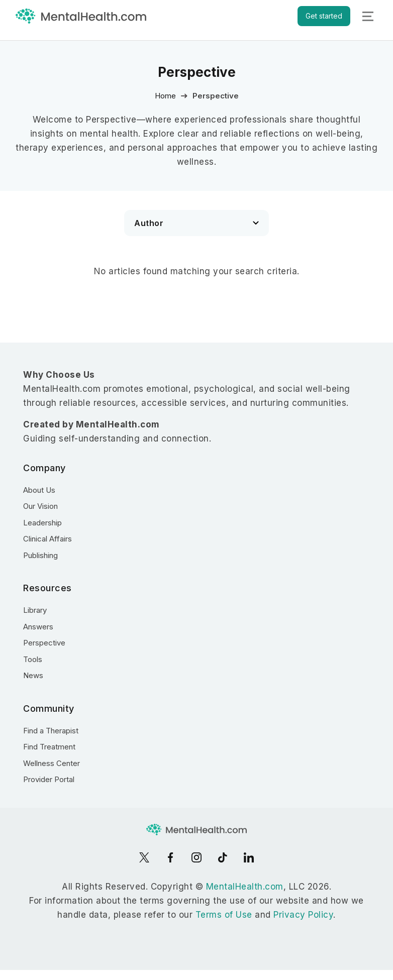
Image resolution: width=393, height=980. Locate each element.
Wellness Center (52, 763)
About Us (39, 490)
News (33, 675)
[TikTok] (223, 857)
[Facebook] (170, 857)
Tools (33, 659)
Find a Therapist (51, 731)
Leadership (42, 523)
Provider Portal (49, 779)
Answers (38, 627)
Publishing (40, 555)
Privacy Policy (303, 915)
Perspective (44, 643)
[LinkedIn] (249, 857)
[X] (144, 857)
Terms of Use (224, 915)
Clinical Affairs (47, 539)
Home (165, 96)
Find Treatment (49, 747)
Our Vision (40, 506)
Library (35, 610)
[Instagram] (197, 857)
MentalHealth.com (245, 887)
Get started (324, 16)
